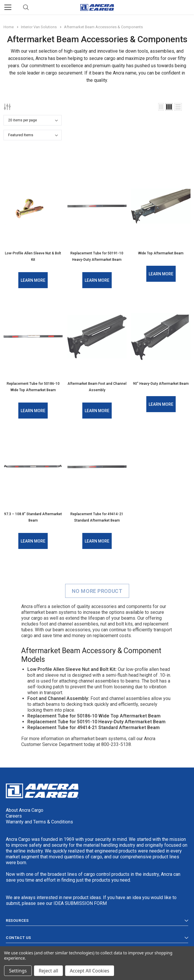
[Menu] (8, 7)
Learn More (33, 280)
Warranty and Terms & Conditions (39, 822)
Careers (14, 816)
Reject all (48, 971)
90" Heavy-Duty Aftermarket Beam (161, 383)
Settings (18, 971)
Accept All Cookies (90, 971)
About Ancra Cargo (25, 810)
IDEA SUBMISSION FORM (80, 903)
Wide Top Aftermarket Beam (161, 253)
